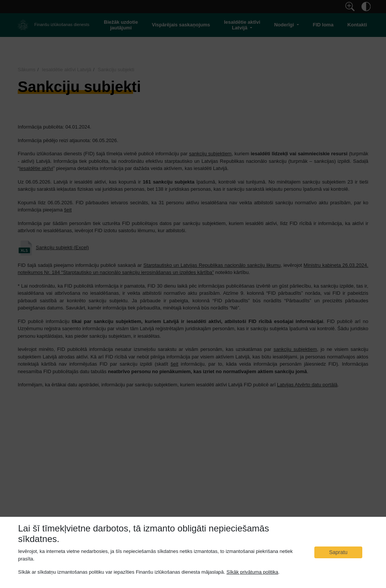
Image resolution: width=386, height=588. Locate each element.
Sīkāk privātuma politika (252, 572)
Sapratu (338, 552)
